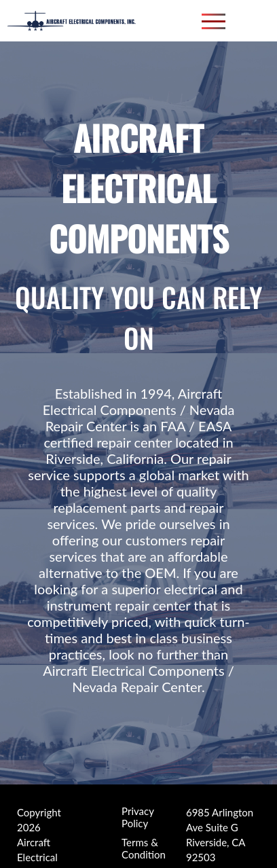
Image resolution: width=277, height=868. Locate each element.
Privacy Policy (137, 791)
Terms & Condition (144, 822)
